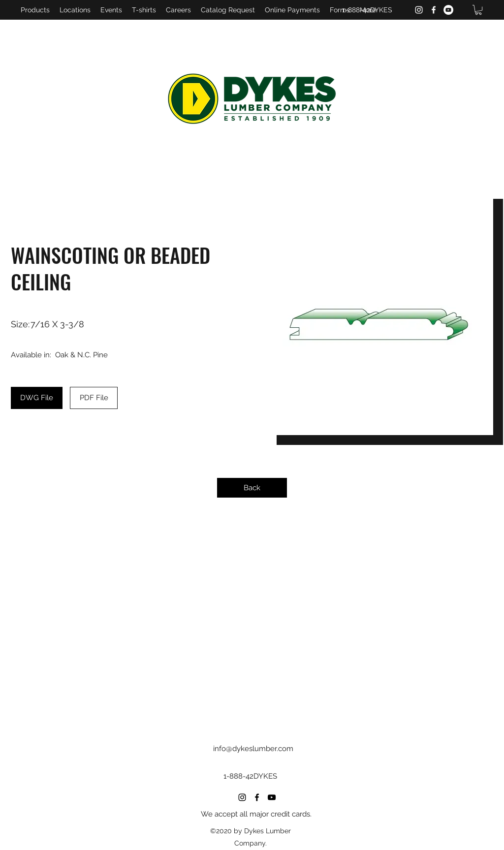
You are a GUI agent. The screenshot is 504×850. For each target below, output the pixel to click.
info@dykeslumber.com (253, 749)
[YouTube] (448, 10)
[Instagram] (419, 10)
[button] (478, 10)
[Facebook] (434, 10)
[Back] (252, 488)
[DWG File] (37, 398)
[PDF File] (94, 398)
